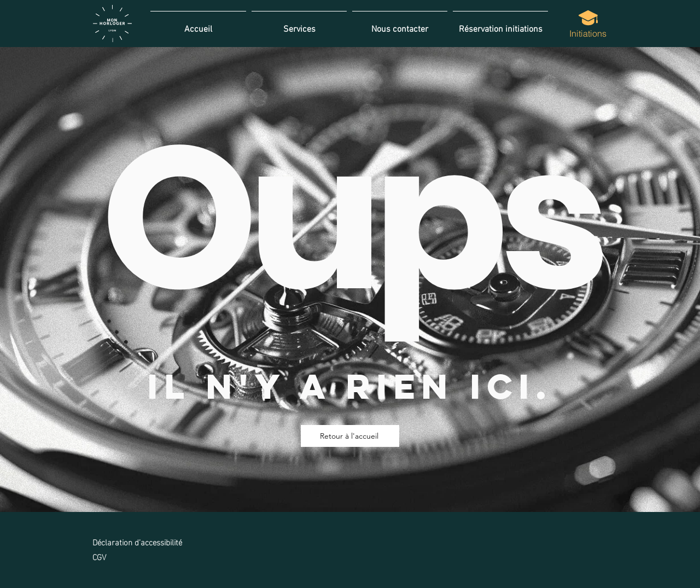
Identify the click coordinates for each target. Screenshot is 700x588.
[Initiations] (588, 24)
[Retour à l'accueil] (350, 436)
